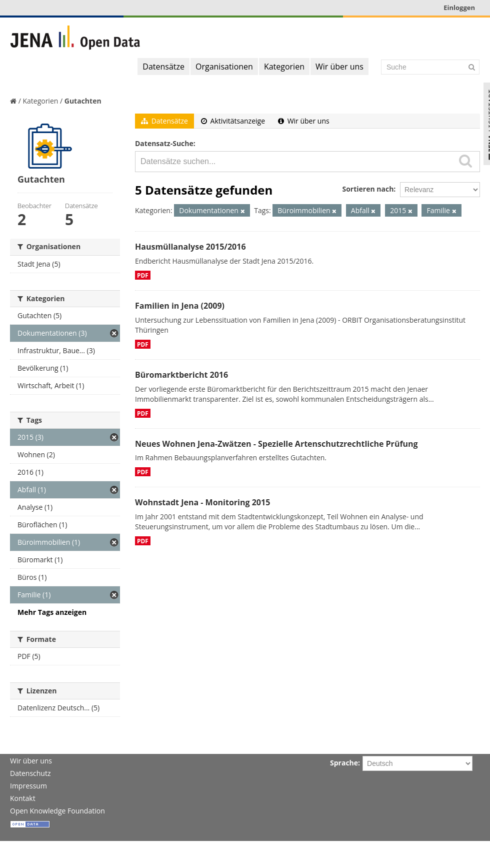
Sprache (344, 763)
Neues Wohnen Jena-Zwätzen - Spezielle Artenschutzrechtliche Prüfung (276, 444)
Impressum (28, 786)
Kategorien (284, 67)
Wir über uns (339, 67)
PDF (143, 275)
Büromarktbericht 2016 (181, 375)
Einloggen (459, 8)
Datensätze (163, 67)
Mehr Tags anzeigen (52, 612)
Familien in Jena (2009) (180, 306)
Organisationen (224, 67)
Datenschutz (30, 773)
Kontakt (23, 798)
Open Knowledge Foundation (57, 811)
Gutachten (83, 101)
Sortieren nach (368, 189)
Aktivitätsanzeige (233, 121)
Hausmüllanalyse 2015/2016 (190, 247)
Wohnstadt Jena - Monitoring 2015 (202, 502)
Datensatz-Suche (164, 143)
